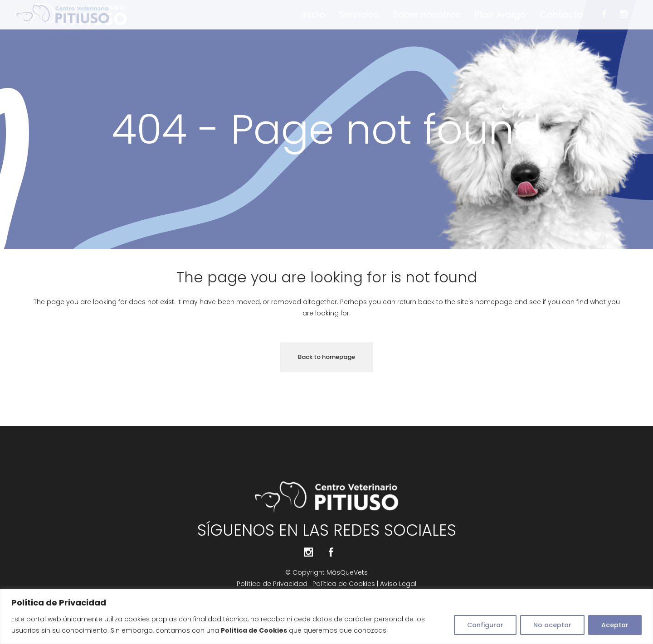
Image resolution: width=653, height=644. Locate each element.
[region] (326, 617)
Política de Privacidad (273, 584)
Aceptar (615, 625)
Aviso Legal (398, 584)
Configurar (485, 625)
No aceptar (552, 625)
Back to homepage (326, 357)
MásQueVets (347, 572)
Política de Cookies (344, 584)
